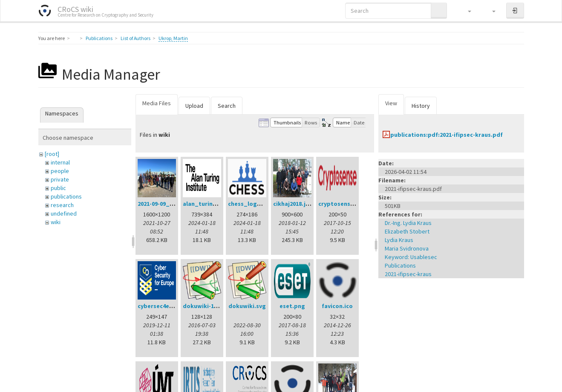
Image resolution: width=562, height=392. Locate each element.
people (60, 171)
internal (60, 162)
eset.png (292, 306)
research (62, 205)
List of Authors (135, 38)
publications (66, 196)
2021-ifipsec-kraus (408, 274)
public (58, 188)
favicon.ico (337, 306)
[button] (465, 11)
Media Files (157, 103)
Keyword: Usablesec (411, 257)
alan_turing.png (206, 204)
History (421, 106)
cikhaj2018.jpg (293, 204)
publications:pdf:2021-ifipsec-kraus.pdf (447, 135)
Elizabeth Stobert (407, 231)
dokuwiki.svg (247, 306)
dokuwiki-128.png (208, 306)
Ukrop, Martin (173, 38)
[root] (52, 154)
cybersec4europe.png (168, 306)
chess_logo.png (251, 204)
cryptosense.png (342, 204)
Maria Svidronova (407, 248)
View (391, 103)
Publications (99, 38)
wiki (56, 222)
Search (227, 106)
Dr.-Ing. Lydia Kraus (408, 223)
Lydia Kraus (399, 240)
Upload (194, 106)
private (60, 179)
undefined (64, 213)
